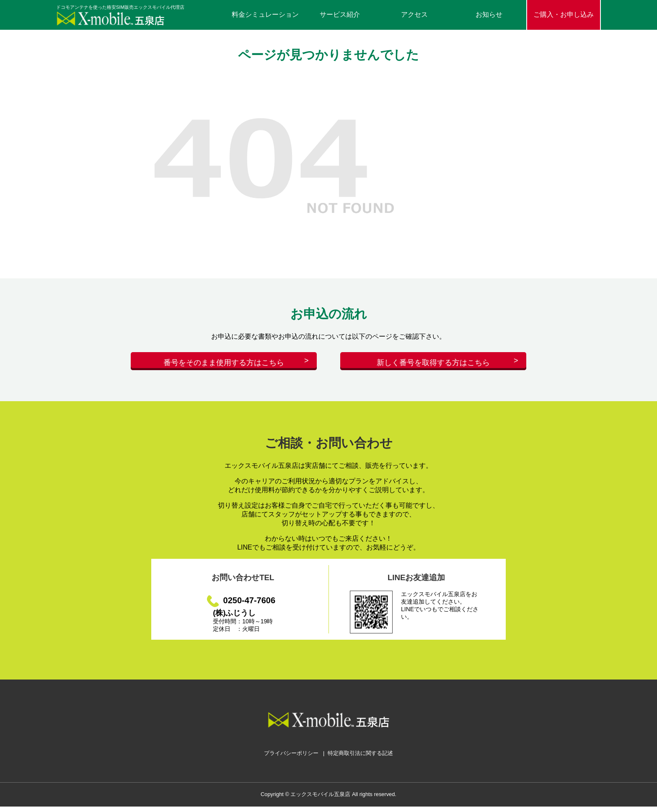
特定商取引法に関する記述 (360, 759)
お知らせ (489, 14)
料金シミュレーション (265, 14)
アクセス (414, 14)
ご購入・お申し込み (564, 14)
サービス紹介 (340, 14)
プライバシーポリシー (291, 759)
